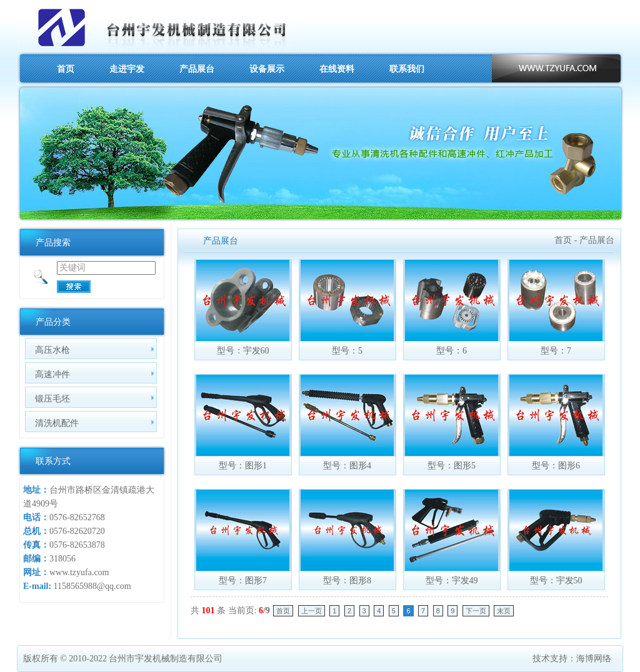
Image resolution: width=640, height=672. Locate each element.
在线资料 (337, 69)
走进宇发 (127, 69)
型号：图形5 (452, 466)
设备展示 (267, 69)
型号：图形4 (347, 466)
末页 (504, 611)
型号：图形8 (347, 581)
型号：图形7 (243, 581)
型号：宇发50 (556, 581)
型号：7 (556, 351)
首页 (66, 69)
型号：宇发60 (243, 351)
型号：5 (347, 351)
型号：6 (452, 351)
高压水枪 (52, 350)
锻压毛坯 (52, 398)
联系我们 (407, 69)
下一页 (476, 611)
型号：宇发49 (452, 581)
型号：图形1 (243, 466)
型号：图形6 (556, 466)
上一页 (312, 611)
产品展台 (197, 69)
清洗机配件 (57, 423)
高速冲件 (52, 374)
